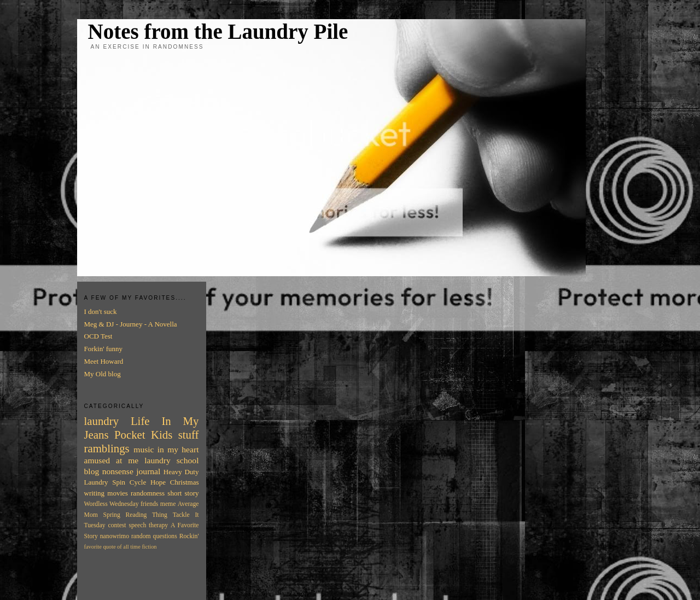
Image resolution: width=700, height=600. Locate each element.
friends (149, 504)
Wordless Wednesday (112, 504)
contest (117, 525)
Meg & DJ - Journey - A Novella (131, 324)
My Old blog (103, 374)
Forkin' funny (104, 349)
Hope (158, 482)
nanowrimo (115, 536)
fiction (149, 547)
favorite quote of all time (112, 547)
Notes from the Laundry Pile (218, 31)
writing (95, 493)
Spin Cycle (129, 482)
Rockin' (189, 536)
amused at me (112, 460)
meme (168, 504)
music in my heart (166, 449)
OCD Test (98, 336)
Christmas (185, 482)
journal (148, 471)
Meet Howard (104, 361)
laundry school (171, 460)
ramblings (107, 448)
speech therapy (148, 525)
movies (118, 493)
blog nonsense (109, 471)
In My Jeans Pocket (142, 428)
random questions (154, 536)
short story (183, 493)
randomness (148, 493)
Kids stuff (175, 435)
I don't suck (101, 311)
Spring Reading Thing (135, 515)
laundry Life (117, 421)
